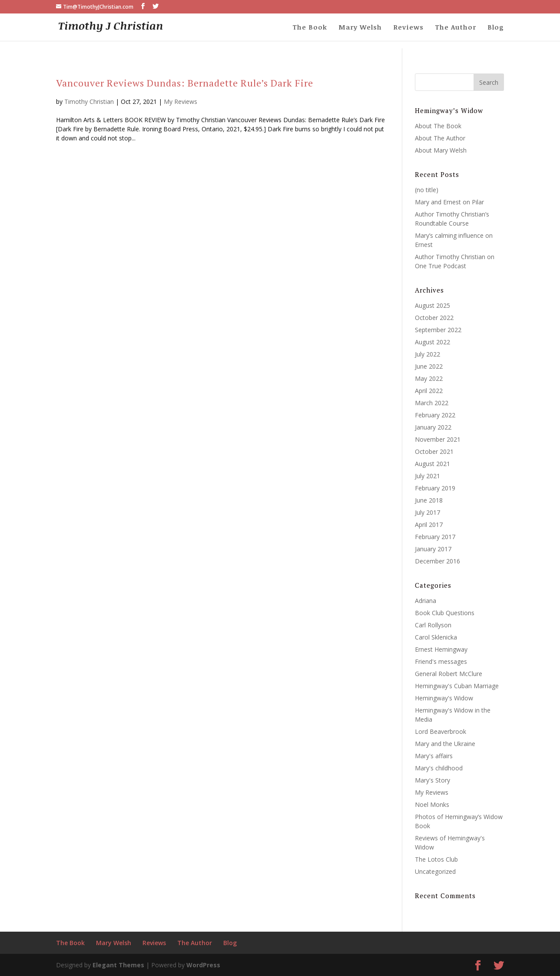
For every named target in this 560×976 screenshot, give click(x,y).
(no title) (427, 190)
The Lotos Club (436, 859)
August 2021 (432, 464)
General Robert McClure (449, 674)
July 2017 (427, 512)
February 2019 (435, 488)
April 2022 (429, 391)
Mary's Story (432, 780)
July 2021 (427, 476)
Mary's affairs (434, 756)
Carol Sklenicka (436, 637)
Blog (496, 28)
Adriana (426, 601)
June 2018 (429, 500)
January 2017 (433, 549)
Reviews (408, 28)
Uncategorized (435, 871)
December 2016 (437, 561)
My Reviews (181, 102)
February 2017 (435, 537)
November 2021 (438, 439)
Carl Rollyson (433, 625)
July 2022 (427, 354)
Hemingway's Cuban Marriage (457, 686)
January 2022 (433, 427)
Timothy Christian (89, 102)
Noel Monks (432, 804)
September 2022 (438, 330)
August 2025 (432, 305)
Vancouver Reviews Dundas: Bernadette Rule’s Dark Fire (185, 83)
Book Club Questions (445, 613)
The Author (456, 28)
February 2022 (435, 415)
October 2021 (434, 451)
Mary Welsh (360, 28)
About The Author (440, 138)
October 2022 (434, 318)
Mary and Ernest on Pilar (449, 202)
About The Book (438, 126)
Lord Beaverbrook (441, 731)
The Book (310, 28)
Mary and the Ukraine (445, 744)
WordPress (203, 965)
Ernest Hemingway (441, 649)
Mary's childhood (439, 768)
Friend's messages (441, 661)
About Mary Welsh (441, 150)
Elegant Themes (118, 965)
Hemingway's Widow (444, 698)
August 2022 (432, 342)
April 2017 (429, 525)
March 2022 (432, 403)
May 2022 (429, 378)
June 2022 (429, 366)
